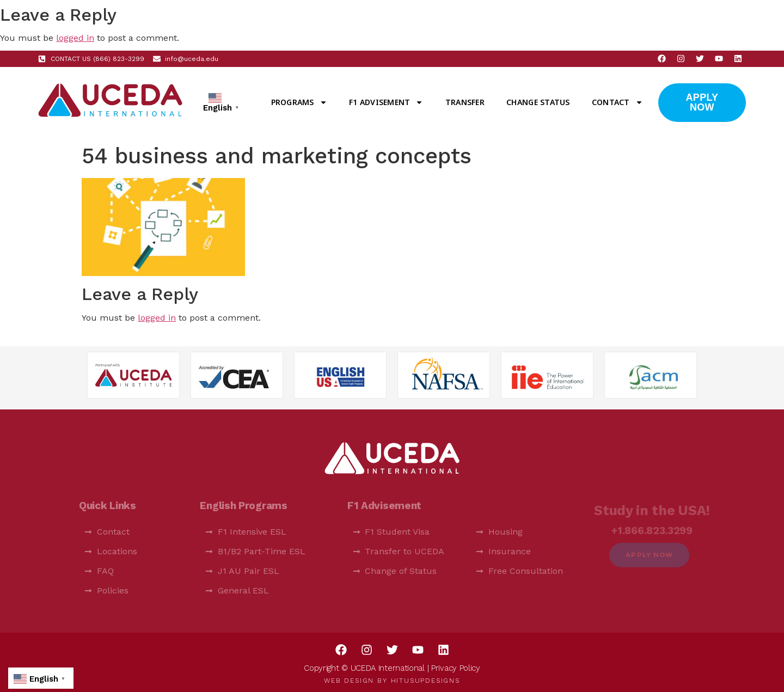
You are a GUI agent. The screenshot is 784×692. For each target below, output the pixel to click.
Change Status (538, 102)
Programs (299, 102)
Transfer (465, 102)
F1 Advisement (386, 102)
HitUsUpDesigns (425, 681)
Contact (617, 102)
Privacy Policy (456, 668)
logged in (75, 38)
